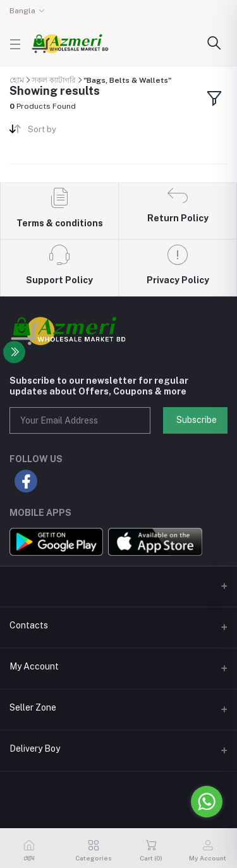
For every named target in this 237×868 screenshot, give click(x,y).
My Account (34, 666)
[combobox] (68, 132)
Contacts (29, 625)
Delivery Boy (35, 749)
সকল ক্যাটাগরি (54, 80)
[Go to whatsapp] (207, 802)
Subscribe (197, 420)
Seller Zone (33, 707)
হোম (17, 80)
